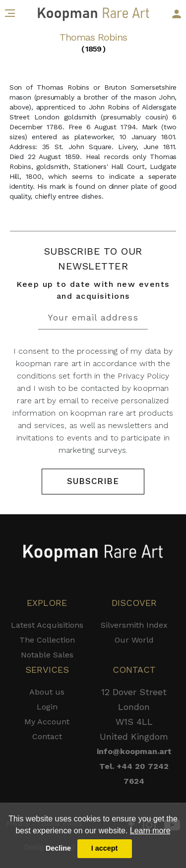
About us (47, 692)
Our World (134, 640)
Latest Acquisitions (47, 625)
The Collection (47, 640)
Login (47, 707)
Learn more (150, 831)
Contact (47, 736)
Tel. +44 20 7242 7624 (134, 774)
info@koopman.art (134, 751)
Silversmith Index (134, 625)
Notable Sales (47, 655)
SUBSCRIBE (93, 481)
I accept (105, 848)
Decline (58, 848)
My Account (47, 722)
